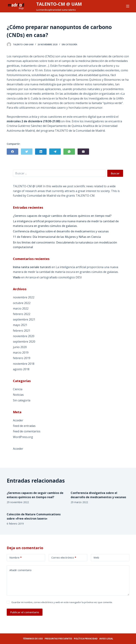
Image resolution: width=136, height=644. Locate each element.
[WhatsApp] (69, 152)
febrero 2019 (22, 358)
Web (96, 557)
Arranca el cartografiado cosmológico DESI (54, 277)
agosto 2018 (21, 369)
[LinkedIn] (41, 152)
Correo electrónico (64, 558)
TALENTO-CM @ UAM (59, 4)
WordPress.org (23, 437)
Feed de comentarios (27, 431)
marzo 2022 (21, 308)
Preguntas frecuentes (58, 639)
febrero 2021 (22, 331)
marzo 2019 (21, 353)
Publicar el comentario (25, 612)
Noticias (18, 395)
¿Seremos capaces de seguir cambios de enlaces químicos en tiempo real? (62, 216)
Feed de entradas (24, 426)
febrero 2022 (22, 314)
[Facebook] (12, 152)
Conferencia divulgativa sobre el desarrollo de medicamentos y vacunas (61, 231)
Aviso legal (106, 639)
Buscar (115, 173)
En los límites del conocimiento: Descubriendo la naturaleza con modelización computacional (65, 245)
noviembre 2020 (24, 336)
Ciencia (18, 389)
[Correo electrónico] (83, 152)
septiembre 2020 (24, 342)
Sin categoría (69, 45)
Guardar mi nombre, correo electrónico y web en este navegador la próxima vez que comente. (62, 602)
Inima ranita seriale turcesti (32, 267)
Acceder (18, 420)
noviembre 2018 (24, 364)
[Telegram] (55, 152)
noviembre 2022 (24, 297)
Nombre (15, 558)
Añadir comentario (20, 570)
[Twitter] (27, 152)
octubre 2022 (22, 303)
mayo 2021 (20, 325)
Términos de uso (33, 639)
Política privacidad (86, 639)
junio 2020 (20, 347)
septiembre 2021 (24, 319)
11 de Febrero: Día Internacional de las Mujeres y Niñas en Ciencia (57, 237)
